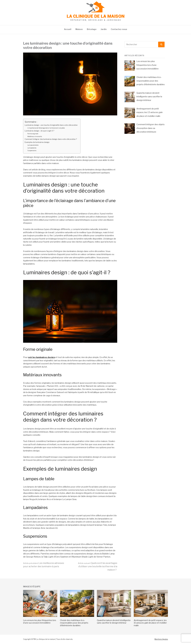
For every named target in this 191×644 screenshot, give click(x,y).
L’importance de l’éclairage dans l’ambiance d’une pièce (46, 128)
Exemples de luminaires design (37, 142)
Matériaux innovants (35, 136)
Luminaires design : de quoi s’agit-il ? (39, 131)
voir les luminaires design (41, 357)
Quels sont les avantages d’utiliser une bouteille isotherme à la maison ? (98, 566)
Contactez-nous (119, 29)
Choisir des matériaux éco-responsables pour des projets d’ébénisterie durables (74, 623)
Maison (79, 29)
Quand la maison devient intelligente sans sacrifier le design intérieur (114, 621)
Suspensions (32, 151)
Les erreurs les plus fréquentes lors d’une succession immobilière (40, 621)
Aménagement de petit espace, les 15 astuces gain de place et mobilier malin (150, 623)
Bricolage (92, 29)
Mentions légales (161, 639)
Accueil (68, 29)
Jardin (104, 29)
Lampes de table (33, 145)
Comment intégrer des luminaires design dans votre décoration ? (51, 139)
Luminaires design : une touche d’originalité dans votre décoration (51, 125)
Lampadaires (32, 148)
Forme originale (33, 134)
